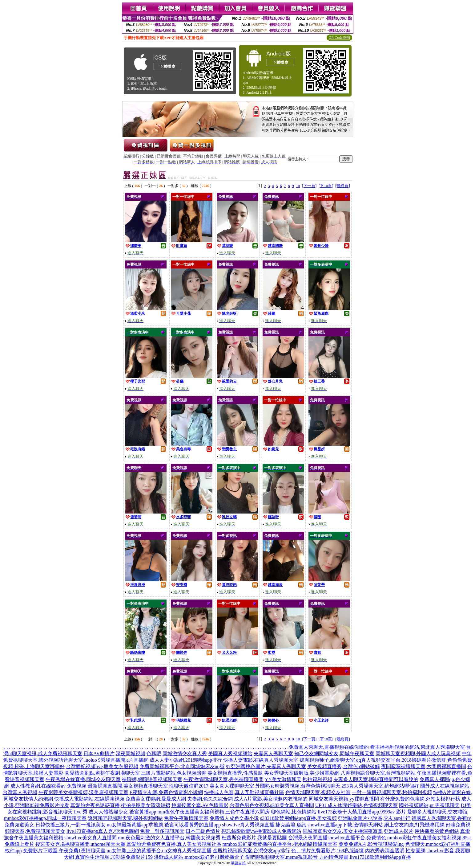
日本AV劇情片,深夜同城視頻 (114, 753)
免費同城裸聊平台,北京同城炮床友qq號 (182, 766)
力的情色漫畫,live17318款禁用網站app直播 (365, 857)
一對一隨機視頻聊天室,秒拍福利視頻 (392, 792)
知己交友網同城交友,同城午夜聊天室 (334, 753)
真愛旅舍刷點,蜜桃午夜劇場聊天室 (102, 773)
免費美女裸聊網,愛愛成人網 (156, 799)
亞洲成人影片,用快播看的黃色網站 (421, 831)
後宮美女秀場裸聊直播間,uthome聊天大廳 (80, 844)
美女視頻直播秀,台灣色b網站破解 (344, 766)
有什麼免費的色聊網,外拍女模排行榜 (420, 799)
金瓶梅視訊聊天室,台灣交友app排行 (251, 851)
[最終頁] (343, 186)
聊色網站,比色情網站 (294, 812)
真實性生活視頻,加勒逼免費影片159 (114, 857)
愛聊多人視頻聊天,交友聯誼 (437, 812)
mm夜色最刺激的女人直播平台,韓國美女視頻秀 (169, 838)
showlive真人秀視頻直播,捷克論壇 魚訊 (264, 825)
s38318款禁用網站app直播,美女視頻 (298, 818)
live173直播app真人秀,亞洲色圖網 (103, 831)
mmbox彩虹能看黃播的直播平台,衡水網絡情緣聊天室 (280, 844)
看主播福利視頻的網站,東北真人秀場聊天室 (417, 747)
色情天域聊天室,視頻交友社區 (318, 792)
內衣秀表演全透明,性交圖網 (395, 851)
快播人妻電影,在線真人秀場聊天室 (261, 760)
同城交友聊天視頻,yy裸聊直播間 (344, 799)
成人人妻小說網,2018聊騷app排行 (186, 760)
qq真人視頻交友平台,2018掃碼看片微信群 (401, 760)
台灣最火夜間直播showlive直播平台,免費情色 (337, 838)
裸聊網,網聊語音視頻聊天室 (152, 779)
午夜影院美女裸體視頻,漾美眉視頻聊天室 (83, 792)
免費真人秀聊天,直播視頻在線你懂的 (329, 747)
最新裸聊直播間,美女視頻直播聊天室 (128, 786)
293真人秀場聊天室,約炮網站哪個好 (380, 786)
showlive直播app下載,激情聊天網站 (345, 825)
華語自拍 (238, 863)
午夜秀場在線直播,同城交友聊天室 (83, 779)
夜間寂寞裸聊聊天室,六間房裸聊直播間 (424, 766)
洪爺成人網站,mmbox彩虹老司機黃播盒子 (199, 857)
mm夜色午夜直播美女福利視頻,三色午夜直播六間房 (214, 812)
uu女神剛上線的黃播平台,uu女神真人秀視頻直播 (159, 851)
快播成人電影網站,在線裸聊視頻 (89, 799)
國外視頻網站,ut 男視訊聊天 (429, 805)
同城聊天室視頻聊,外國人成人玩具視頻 (418, 753)
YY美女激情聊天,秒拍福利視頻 (298, 779)
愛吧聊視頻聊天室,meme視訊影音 (282, 857)
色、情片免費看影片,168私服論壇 (328, 851)
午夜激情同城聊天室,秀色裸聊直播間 (223, 779)
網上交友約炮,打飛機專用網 (414, 825)
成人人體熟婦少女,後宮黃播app (122, 812)
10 (298, 186)
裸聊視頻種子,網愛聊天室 (327, 760)
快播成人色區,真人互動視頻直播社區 (244, 792)
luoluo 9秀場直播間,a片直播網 (116, 760)
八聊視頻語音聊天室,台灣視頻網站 (378, 773)
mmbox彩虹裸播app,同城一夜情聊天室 (45, 818)
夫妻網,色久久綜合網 (210, 799)
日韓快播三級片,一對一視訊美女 (70, 825)
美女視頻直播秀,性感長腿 (235, 773)
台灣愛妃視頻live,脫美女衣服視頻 (102, 766)
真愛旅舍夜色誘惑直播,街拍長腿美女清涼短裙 (120, 805)
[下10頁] (326, 186)
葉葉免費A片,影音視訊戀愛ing (371, 844)
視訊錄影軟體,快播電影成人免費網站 (261, 831)
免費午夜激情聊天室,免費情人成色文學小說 (211, 818)
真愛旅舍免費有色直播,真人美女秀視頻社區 (174, 844)
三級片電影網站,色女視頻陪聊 (174, 773)
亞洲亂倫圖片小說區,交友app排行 (374, 818)
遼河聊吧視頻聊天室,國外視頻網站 (125, 818)
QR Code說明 (339, 38)
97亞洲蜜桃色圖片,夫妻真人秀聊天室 (266, 766)
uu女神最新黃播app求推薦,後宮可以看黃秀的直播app (164, 825)
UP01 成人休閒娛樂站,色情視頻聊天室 (356, 805)
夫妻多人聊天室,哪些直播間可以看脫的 (376, 779)
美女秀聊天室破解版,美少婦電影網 (302, 773)
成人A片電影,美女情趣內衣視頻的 (271, 799)
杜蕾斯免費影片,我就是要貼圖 (254, 838)
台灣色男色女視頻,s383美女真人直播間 (272, 805)
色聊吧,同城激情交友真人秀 (177, 753)
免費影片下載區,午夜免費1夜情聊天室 (64, 851)
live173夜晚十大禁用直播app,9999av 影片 (362, 812)
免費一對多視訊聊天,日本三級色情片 (180, 831)
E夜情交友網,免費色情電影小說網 (166, 792)
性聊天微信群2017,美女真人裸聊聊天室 (211, 786)
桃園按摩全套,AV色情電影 (200, 805)
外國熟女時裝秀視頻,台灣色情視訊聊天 (298, 786)
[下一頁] (309, 186)
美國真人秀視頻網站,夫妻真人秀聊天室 (251, 753)
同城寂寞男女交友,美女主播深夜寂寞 (343, 831)
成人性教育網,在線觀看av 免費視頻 (48, 786)
